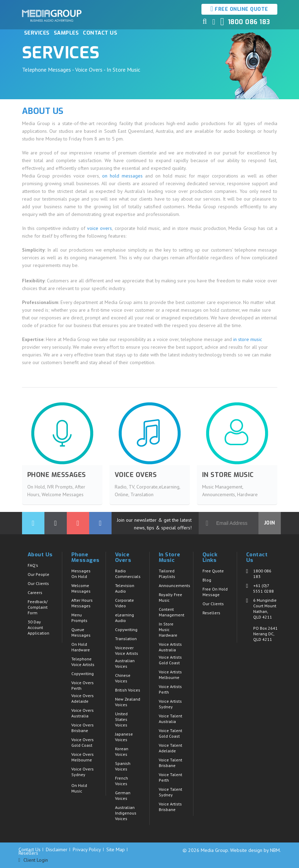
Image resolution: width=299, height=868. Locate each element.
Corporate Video (124, 603)
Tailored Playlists (167, 574)
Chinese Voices (123, 678)
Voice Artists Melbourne (170, 675)
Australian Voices (125, 663)
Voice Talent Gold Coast (170, 733)
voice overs (99, 228)
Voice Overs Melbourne (83, 757)
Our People (38, 574)
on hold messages (122, 176)
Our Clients (38, 583)
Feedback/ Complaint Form (38, 607)
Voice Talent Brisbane (170, 763)
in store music (248, 339)
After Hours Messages (82, 603)
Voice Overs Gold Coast (83, 742)
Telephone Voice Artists (83, 662)
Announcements (175, 585)
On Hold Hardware (81, 647)
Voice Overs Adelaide (83, 698)
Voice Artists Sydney (170, 704)
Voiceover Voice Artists (127, 650)
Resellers (211, 613)
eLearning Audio (124, 618)
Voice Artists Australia (170, 647)
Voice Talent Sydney (170, 792)
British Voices (128, 690)
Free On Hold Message (215, 592)
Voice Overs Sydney (83, 772)
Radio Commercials (128, 574)
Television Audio (125, 588)
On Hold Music (79, 788)
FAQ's (33, 565)
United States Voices (121, 719)
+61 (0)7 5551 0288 (264, 588)
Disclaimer (57, 849)
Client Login (33, 860)
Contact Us (100, 33)
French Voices (122, 781)
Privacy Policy (87, 849)
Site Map (116, 849)
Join (270, 523)
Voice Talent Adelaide (170, 748)
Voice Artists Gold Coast (170, 660)
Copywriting (83, 674)
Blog (207, 580)
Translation (126, 639)
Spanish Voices (123, 766)
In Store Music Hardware (168, 630)
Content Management (172, 612)
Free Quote (213, 571)
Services (37, 33)
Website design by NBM (255, 850)
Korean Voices (122, 751)
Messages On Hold (81, 574)
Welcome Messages (81, 588)
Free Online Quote (239, 9)
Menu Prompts (79, 618)
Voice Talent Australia (170, 719)
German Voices (123, 795)
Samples (66, 33)
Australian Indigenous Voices (126, 813)
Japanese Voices (124, 737)
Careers (35, 592)
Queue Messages (81, 632)
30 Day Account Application (38, 627)
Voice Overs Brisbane (83, 728)
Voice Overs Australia (83, 713)
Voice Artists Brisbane (170, 807)
